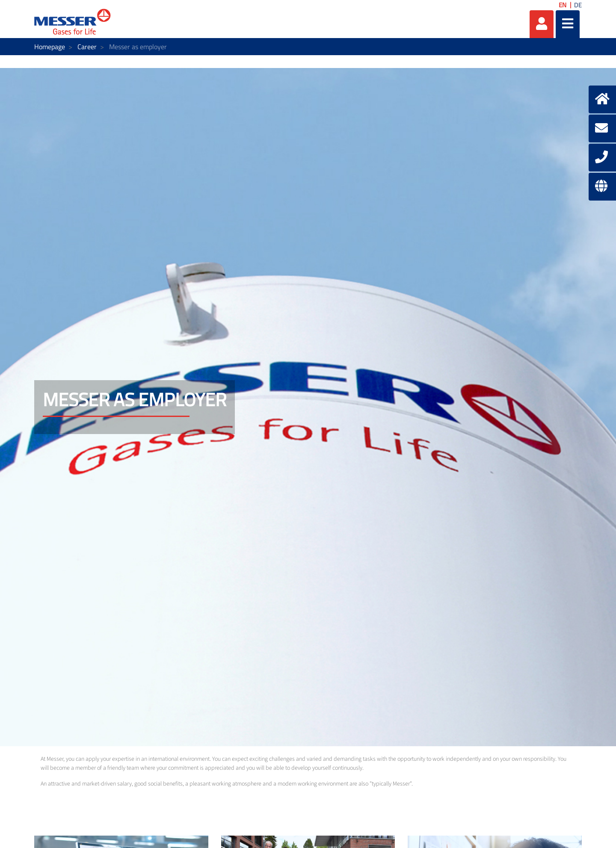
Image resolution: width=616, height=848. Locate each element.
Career (87, 47)
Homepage (50, 47)
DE (578, 5)
